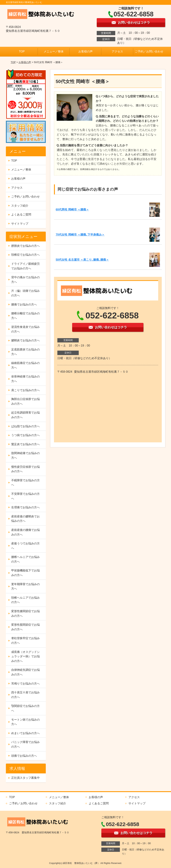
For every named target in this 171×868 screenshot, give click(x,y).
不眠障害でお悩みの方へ (25, 483)
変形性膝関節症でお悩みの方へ (25, 613)
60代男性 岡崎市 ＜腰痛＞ (72, 210)
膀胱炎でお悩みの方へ (25, 246)
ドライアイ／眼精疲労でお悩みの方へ (25, 266)
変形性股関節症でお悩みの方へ (25, 627)
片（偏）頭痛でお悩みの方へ (25, 293)
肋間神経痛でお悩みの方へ (25, 455)
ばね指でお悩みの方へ (25, 426)
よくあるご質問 (21, 215)
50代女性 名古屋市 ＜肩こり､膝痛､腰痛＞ (82, 260)
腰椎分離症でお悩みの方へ (25, 316)
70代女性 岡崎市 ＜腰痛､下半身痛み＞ (80, 235)
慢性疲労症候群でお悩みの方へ (25, 469)
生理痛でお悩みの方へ (25, 507)
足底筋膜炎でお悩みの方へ (25, 352)
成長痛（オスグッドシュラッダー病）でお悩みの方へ (25, 656)
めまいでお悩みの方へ (25, 733)
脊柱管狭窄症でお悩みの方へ (25, 641)
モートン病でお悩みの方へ (25, 722)
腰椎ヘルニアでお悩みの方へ (25, 559)
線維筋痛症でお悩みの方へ (25, 365)
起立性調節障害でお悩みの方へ (25, 415)
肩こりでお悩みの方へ (25, 390)
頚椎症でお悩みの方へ (25, 255)
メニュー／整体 (54, 51)
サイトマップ (20, 224)
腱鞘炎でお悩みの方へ (25, 340)
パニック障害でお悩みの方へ (25, 744)
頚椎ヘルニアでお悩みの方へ (25, 600)
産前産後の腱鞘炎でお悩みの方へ (25, 519)
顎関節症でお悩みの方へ (25, 708)
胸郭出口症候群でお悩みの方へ (25, 401)
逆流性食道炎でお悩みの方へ (25, 329)
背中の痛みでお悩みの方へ (25, 280)
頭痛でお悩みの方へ (24, 756)
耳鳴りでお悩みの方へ (25, 684)
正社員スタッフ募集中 (25, 778)
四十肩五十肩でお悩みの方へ (25, 695)
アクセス (117, 51)
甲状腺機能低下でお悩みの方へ (25, 573)
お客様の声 (85, 51)
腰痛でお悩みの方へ (24, 304)
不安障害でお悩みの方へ (25, 496)
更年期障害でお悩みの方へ (25, 586)
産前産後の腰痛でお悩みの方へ (25, 532)
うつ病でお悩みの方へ (25, 435)
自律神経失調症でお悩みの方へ (25, 672)
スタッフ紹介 (20, 206)
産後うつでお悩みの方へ (25, 546)
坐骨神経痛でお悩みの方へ (25, 379)
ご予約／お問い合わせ (149, 51)
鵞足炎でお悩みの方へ (25, 444)
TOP (22, 51)
